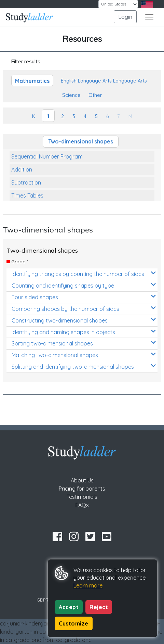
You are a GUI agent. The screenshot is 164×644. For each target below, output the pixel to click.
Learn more (88, 585)
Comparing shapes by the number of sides (84, 309)
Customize (74, 623)
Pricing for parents (82, 489)
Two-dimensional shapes (81, 141)
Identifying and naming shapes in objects (84, 332)
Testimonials (82, 497)
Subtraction (26, 182)
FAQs (82, 505)
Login (125, 17)
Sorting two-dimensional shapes (84, 343)
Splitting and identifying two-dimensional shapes (84, 367)
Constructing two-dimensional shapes (84, 320)
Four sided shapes (84, 297)
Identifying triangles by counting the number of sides (84, 274)
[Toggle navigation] (149, 17)
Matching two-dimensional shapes (84, 355)
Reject (99, 607)
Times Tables (27, 195)
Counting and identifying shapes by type (84, 285)
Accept (69, 607)
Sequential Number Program (47, 156)
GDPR (43, 600)
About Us (82, 480)
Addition (22, 169)
